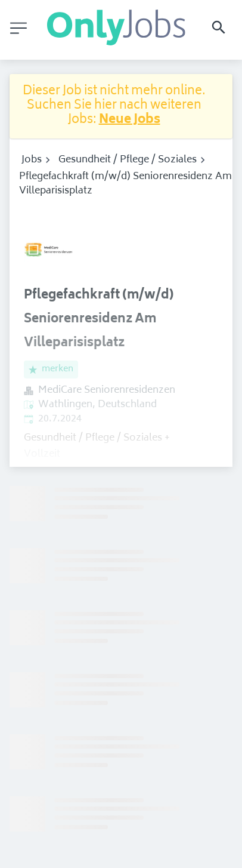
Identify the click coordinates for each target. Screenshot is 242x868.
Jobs (32, 160)
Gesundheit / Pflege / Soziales (128, 160)
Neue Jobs (130, 120)
